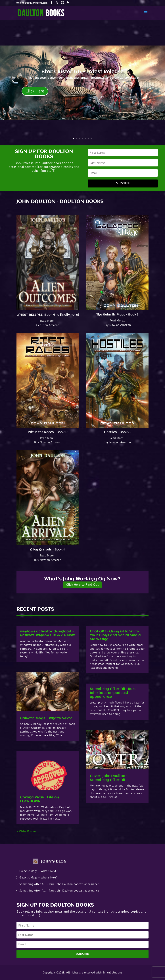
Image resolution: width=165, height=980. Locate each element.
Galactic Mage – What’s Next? (46, 718)
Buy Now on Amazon (117, 325)
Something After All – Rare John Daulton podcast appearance (113, 693)
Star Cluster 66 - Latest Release (82, 72)
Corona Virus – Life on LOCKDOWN (39, 799)
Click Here (35, 91)
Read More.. (48, 321)
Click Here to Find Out (82, 585)
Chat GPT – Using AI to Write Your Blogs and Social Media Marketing (115, 635)
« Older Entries (26, 832)
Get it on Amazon (48, 325)
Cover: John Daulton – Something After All (109, 778)
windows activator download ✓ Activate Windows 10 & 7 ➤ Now (47, 634)
